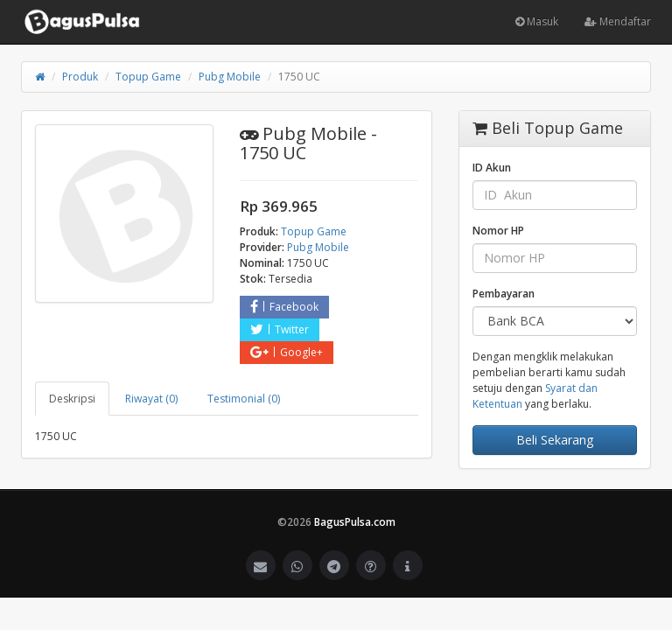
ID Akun (492, 168)
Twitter (280, 329)
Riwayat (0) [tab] (151, 399)
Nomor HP (498, 231)
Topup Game (148, 77)
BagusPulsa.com (355, 522)
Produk (80, 77)
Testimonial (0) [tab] (244, 399)
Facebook (284, 307)
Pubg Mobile (230, 77)
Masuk (537, 21)
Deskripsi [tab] (72, 399)
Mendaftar (618, 21)
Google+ (287, 352)
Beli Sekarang (555, 440)
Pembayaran (504, 294)
